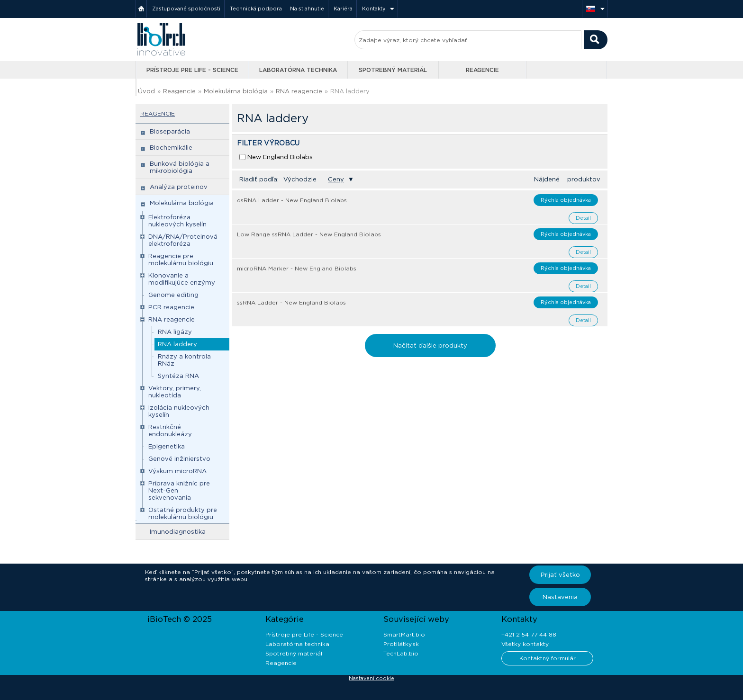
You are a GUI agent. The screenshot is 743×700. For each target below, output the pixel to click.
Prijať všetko (560, 575)
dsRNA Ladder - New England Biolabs (292, 200)
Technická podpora (256, 9)
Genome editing (173, 295)
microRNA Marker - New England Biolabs (297, 268)
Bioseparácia (170, 131)
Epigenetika (167, 446)
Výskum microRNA (177, 471)
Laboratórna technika (298, 70)
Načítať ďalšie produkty (430, 346)
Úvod (146, 91)
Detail (583, 218)
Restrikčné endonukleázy (170, 431)
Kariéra (343, 9)
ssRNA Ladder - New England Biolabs (291, 302)
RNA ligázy (175, 332)
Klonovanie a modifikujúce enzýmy (182, 279)
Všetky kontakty (525, 644)
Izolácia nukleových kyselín (179, 411)
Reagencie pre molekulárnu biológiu (181, 260)
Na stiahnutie (307, 9)
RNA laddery (350, 91)
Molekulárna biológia (236, 91)
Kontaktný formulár (548, 658)
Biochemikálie (171, 148)
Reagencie (482, 70)
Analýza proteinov (179, 187)
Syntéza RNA (178, 376)
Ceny (336, 179)
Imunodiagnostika (178, 532)
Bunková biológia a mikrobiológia (180, 167)
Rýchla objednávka (566, 200)
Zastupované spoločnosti (186, 9)
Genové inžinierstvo (179, 459)
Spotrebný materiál (393, 70)
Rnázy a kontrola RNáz (184, 360)
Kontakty (374, 9)
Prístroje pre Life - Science (192, 70)
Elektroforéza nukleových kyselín (177, 221)
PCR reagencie (171, 307)
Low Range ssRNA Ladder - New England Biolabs (309, 234)
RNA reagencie (299, 91)
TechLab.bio (401, 653)
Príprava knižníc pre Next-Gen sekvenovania (179, 490)
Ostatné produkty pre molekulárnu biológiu (183, 513)
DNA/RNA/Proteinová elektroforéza (183, 240)
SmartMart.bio (404, 634)
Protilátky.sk (401, 644)
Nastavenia (560, 597)
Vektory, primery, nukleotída (175, 392)
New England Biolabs (280, 157)
